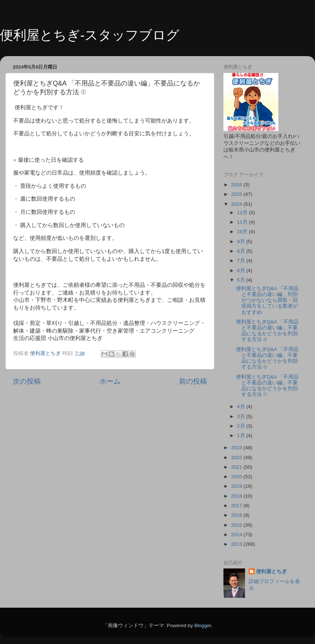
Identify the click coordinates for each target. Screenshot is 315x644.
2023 (237, 448)
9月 (242, 242)
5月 (242, 280)
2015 (237, 525)
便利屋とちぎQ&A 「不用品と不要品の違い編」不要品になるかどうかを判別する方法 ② (267, 358)
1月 (242, 436)
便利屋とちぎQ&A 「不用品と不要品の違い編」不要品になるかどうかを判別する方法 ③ (267, 331)
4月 (242, 407)
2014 (237, 535)
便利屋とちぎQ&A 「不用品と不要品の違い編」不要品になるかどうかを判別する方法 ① (267, 386)
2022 (237, 458)
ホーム (110, 381)
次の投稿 (27, 381)
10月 (243, 232)
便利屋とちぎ (271, 572)
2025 (237, 194)
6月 (242, 270)
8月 (242, 251)
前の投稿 (193, 381)
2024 (237, 204)
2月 (242, 426)
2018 (237, 496)
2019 (237, 486)
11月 (243, 222)
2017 (237, 506)
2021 (237, 467)
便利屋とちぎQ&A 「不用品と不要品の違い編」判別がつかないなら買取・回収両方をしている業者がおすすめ (267, 300)
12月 (243, 213)
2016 (237, 515)
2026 (237, 185)
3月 (242, 416)
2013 (237, 544)
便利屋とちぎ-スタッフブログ (90, 35)
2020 (237, 477)
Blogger (203, 625)
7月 (242, 261)
